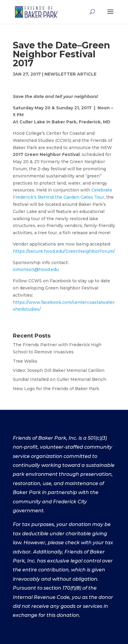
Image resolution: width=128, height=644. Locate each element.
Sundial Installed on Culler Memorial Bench (60, 379)
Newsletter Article (70, 74)
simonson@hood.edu (36, 269)
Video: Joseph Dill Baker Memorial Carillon (59, 370)
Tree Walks (25, 361)
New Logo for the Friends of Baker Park (56, 389)
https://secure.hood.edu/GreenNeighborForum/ (64, 251)
